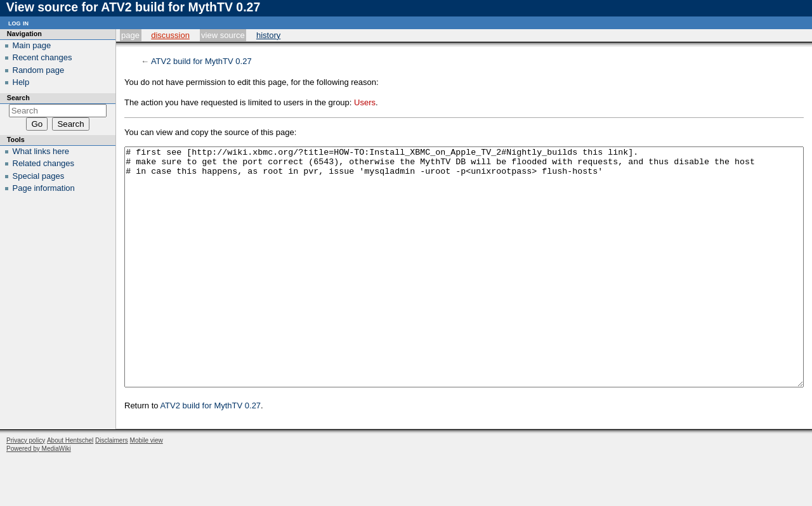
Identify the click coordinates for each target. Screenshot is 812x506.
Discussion (170, 35)
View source (223, 35)
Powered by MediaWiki (39, 496)
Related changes (44, 163)
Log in (18, 23)
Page (130, 35)
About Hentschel (70, 488)
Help (21, 82)
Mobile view (147, 488)
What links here (41, 151)
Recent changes (43, 57)
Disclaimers (112, 488)
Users (365, 102)
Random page (39, 70)
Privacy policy (26, 488)
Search (18, 98)
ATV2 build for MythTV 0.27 (201, 61)
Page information (44, 188)
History (268, 35)
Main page (32, 45)
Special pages (39, 176)
